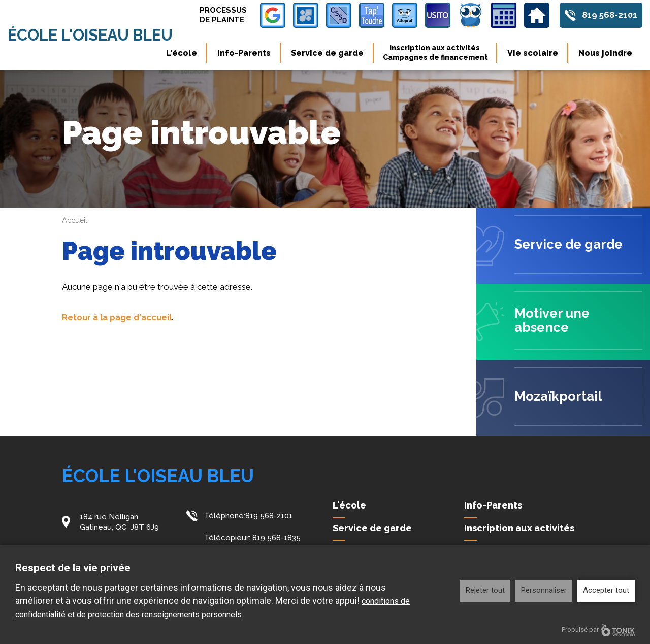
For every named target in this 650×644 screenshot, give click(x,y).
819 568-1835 (277, 537)
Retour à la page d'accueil (119, 317)
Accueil (75, 220)
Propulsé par (598, 630)
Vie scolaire (533, 53)
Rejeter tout (485, 590)
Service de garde (327, 53)
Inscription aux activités (435, 53)
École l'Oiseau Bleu (94, 35)
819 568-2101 (609, 15)
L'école (182, 53)
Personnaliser (544, 590)
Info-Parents (244, 53)
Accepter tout (606, 590)
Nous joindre (605, 53)
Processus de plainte (221, 15)
